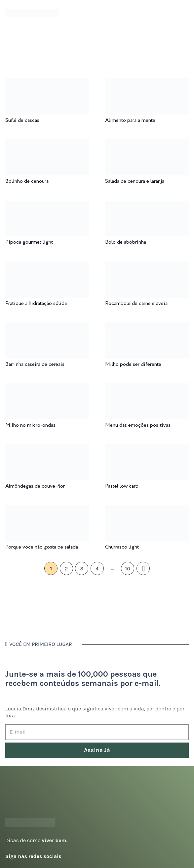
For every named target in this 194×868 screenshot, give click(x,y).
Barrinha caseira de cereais (35, 364)
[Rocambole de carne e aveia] (147, 266)
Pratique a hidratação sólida (36, 303)
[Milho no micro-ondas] (47, 388)
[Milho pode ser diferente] (147, 327)
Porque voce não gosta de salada (42, 547)
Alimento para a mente (130, 120)
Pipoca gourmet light (29, 242)
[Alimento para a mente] (147, 83)
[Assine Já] (97, 750)
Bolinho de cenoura (27, 181)
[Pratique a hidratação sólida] (47, 266)
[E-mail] (97, 732)
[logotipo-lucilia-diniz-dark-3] (32, 13)
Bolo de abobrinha (126, 242)
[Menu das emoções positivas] (147, 388)
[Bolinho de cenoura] (47, 144)
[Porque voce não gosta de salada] (47, 510)
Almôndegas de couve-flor (35, 486)
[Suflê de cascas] (47, 83)
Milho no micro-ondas (30, 425)
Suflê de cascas (22, 120)
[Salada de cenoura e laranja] (147, 144)
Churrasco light (122, 547)
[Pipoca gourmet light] (47, 205)
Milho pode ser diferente (133, 364)
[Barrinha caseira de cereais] (47, 327)
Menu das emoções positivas (138, 425)
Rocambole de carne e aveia (136, 303)
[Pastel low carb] (147, 449)
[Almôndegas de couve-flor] (47, 449)
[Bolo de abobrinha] (147, 205)
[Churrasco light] (147, 510)
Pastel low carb (122, 486)
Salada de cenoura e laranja (135, 181)
